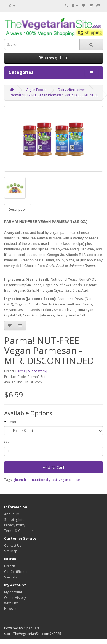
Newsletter (13, 609)
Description (18, 209)
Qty (7, 442)
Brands (10, 566)
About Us (11, 514)
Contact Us (13, 546)
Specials (10, 577)
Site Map (11, 551)
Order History (15, 598)
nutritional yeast (45, 480)
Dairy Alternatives (72, 90)
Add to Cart (54, 467)
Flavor (12, 422)
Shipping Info (14, 520)
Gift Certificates (16, 572)
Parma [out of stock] (31, 371)
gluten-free (22, 480)
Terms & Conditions (20, 531)
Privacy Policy (15, 525)
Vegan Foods (36, 90)
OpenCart (31, 628)
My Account (13, 592)
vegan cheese (69, 480)
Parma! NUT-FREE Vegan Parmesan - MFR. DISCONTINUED (54, 95)
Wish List (11, 603)
